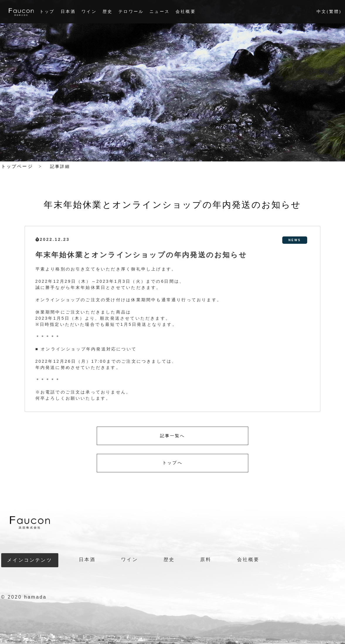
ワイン (89, 12)
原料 (206, 559)
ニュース (160, 12)
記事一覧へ (173, 436)
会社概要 (186, 12)
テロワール (131, 12)
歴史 (108, 12)
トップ (47, 12)
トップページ (17, 166)
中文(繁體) (329, 12)
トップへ (172, 463)
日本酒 (68, 12)
